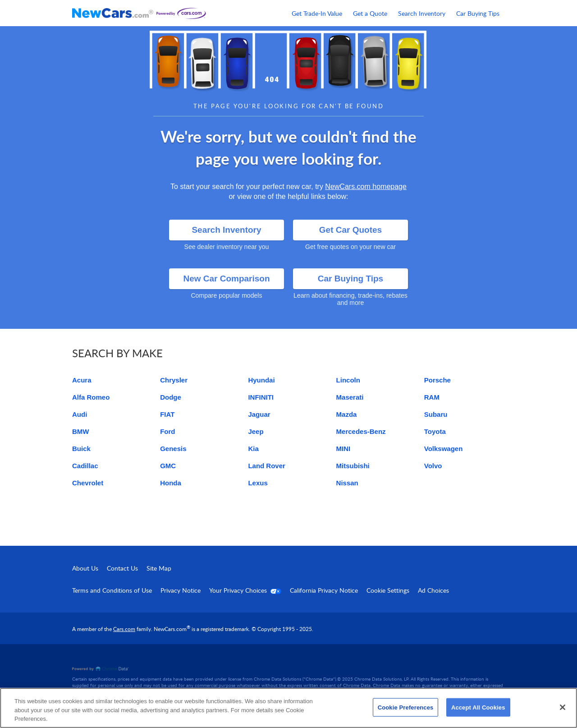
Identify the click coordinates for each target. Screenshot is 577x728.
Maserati (350, 397)
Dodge (171, 397)
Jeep (256, 431)
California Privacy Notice (324, 590)
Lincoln (348, 380)
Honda (171, 483)
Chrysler (174, 380)
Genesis (173, 449)
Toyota (435, 431)
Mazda (347, 414)
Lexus (258, 483)
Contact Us (122, 568)
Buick (81, 449)
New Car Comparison (226, 279)
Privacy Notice (181, 590)
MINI (343, 449)
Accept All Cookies (478, 707)
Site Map (159, 568)
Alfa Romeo (91, 397)
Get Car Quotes (350, 230)
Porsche (437, 380)
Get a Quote (370, 13)
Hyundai (261, 380)
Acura (82, 380)
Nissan (347, 483)
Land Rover (267, 466)
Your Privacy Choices (245, 590)
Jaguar (259, 414)
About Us (85, 568)
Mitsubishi (353, 466)
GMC (168, 466)
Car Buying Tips (478, 13)
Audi (80, 414)
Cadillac (85, 466)
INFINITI (261, 397)
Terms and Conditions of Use (112, 590)
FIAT (167, 414)
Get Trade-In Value (317, 13)
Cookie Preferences (406, 707)
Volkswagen (444, 449)
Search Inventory (422, 13)
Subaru (436, 414)
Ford (167, 431)
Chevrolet (88, 483)
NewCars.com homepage (366, 187)
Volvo (433, 466)
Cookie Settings (388, 590)
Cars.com (124, 629)
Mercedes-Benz (361, 431)
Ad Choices (433, 590)
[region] (288, 708)
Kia (253, 449)
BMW (81, 431)
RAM (432, 397)
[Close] (563, 707)
